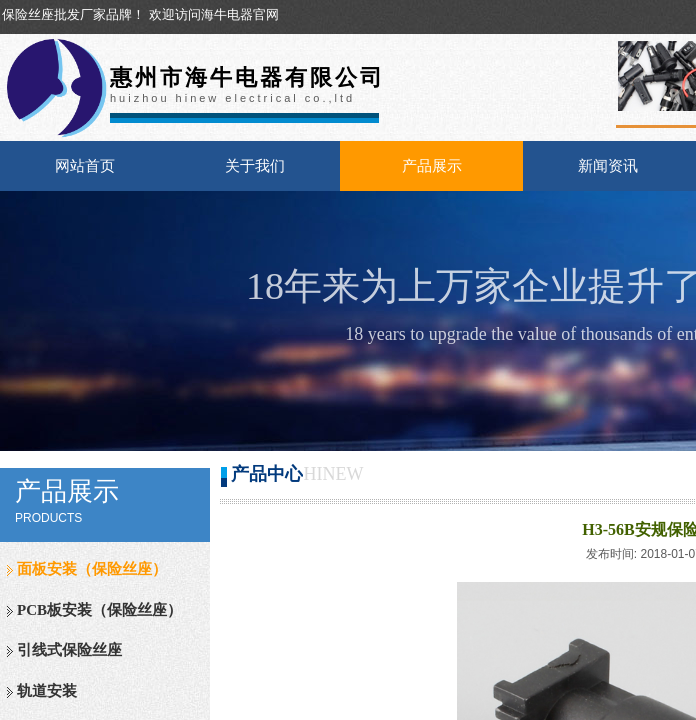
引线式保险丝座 (69, 650)
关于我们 (255, 166)
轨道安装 (47, 691)
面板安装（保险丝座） (92, 569)
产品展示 (432, 166)
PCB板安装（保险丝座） (99, 610)
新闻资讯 (608, 166)
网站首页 (85, 166)
